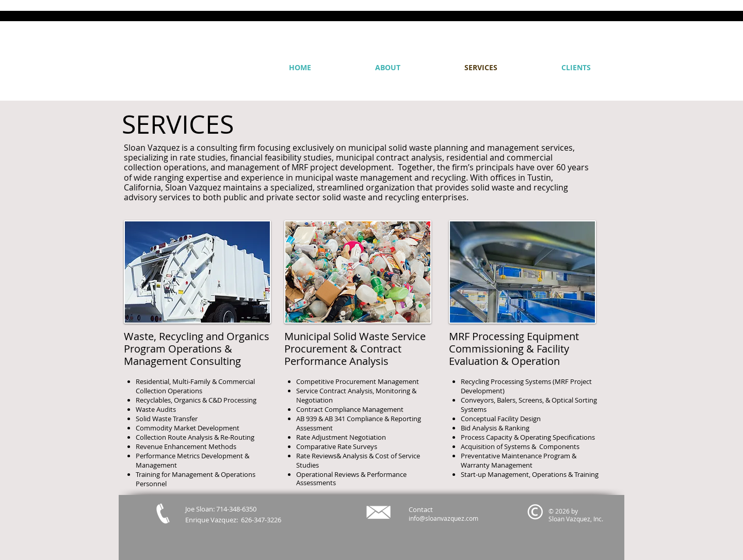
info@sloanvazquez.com (443, 518)
